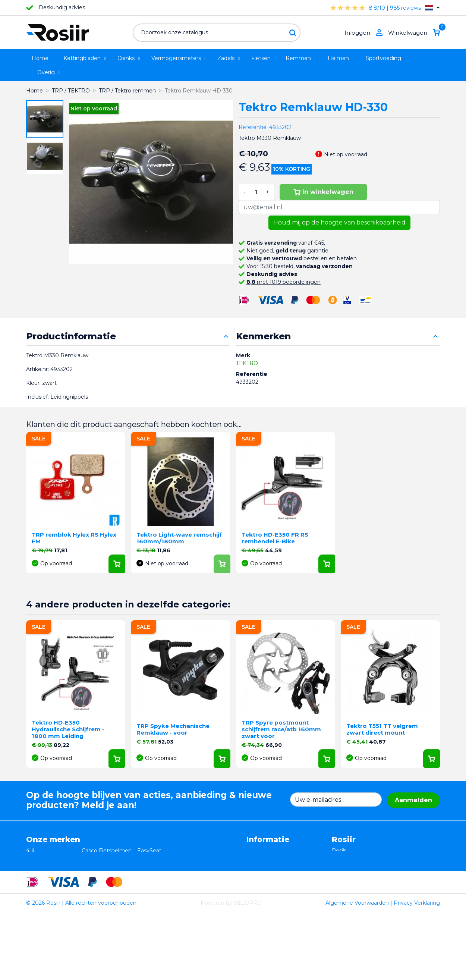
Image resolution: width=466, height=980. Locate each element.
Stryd (144, 858)
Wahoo (35, 882)
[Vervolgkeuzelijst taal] (432, 8)
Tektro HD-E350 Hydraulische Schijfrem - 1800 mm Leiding (68, 729)
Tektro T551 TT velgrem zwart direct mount (382, 729)
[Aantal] (256, 192)
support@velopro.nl (381, 898)
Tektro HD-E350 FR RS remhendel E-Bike (275, 538)
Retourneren (263, 858)
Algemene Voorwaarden (357, 970)
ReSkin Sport (99, 890)
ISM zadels (96, 858)
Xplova (90, 866)
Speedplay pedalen (106, 874)
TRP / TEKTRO (45, 866)
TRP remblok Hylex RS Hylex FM (74, 538)
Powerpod (40, 890)
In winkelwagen (323, 192)
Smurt (34, 874)
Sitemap (257, 890)
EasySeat (149, 851)
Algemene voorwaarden (278, 851)
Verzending (261, 874)
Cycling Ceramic (103, 882)
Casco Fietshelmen (107, 851)
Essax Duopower (48, 858)
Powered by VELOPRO (231, 970)
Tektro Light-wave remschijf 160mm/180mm (179, 538)
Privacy (256, 866)
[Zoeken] (217, 33)
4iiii (30, 851)
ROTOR (147, 890)
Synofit (147, 874)
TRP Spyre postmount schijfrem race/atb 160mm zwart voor (281, 729)
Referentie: (253, 127)
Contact (257, 882)
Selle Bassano (155, 866)
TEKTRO (247, 363)
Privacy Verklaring (417, 970)
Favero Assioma (158, 882)
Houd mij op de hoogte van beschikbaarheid (339, 222)
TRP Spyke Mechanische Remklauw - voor (173, 729)
